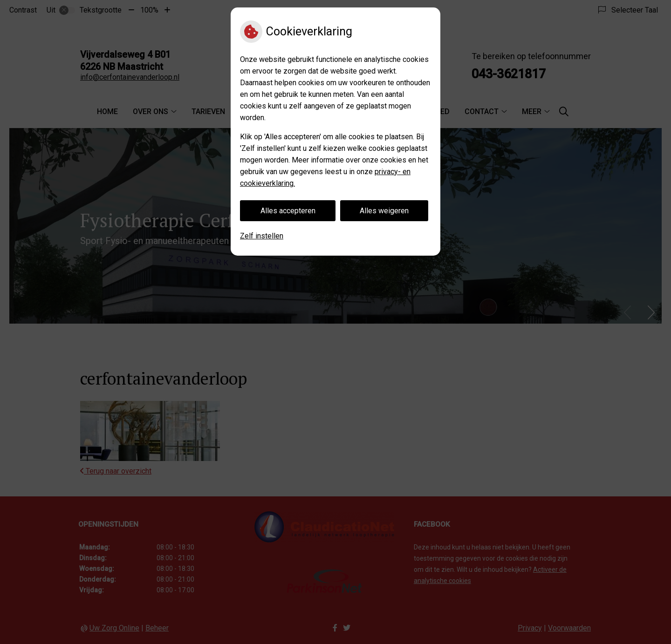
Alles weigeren (384, 211)
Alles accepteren (288, 211)
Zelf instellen (262, 236)
